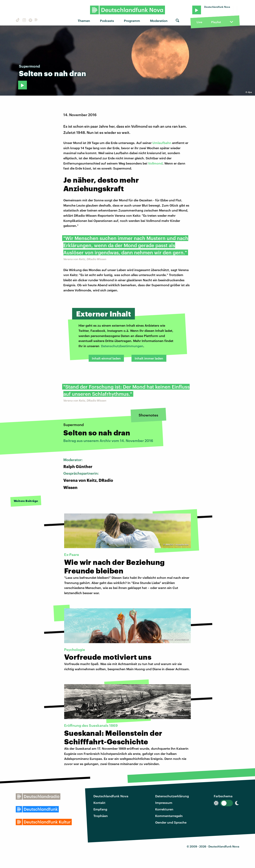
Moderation (159, 21)
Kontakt (99, 803)
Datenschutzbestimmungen (122, 346)
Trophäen (101, 816)
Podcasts (107, 21)
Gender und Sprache (171, 822)
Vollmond (155, 163)
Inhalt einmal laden (106, 358)
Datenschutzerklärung (172, 796)
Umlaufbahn (162, 143)
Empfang (100, 809)
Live (199, 22)
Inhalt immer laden (149, 358)
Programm (132, 21)
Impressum (164, 803)
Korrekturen (164, 809)
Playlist (216, 22)
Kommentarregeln (169, 816)
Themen (84, 21)
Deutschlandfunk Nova (111, 796)
